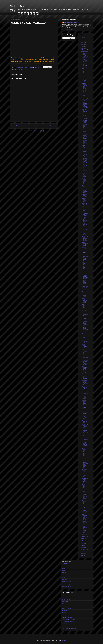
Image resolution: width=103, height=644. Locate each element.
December (85, 50)
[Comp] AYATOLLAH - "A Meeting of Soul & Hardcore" (85, 167)
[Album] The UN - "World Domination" (85, 313)
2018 (82, 37)
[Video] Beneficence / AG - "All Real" (85, 244)
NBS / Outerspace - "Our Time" (85, 155)
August (84, 538)
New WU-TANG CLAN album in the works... (85, 496)
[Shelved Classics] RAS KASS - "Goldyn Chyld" (85, 403)
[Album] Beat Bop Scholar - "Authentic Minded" (85, 55)
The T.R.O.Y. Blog (66, 624)
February (84, 549)
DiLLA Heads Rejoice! (85, 69)
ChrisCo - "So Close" (85, 318)
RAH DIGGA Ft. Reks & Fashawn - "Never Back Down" (85, 207)
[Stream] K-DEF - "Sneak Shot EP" (85, 142)
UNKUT (64, 626)
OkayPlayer (65, 610)
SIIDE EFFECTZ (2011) (67, 586)
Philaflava (64, 613)
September (85, 537)
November (85, 52)
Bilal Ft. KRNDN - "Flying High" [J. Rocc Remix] (85, 517)
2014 (82, 45)
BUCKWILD (65, 568)
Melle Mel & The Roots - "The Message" (85, 232)
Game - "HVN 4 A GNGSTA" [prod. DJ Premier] (85, 238)
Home (34, 126)
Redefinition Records (67, 615)
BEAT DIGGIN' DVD (85, 421)
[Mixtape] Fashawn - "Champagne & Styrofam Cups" (85, 189)
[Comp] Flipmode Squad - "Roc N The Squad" (85, 347)
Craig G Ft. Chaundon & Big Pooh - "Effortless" (85, 323)
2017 (82, 39)
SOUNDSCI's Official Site (68, 617)
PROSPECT (65, 580)
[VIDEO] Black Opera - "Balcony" (85, 450)
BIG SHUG (65, 566)
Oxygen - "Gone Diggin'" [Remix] (84, 65)
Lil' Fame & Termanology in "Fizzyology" (85, 382)
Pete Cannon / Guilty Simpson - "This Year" (85, 79)
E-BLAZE (64, 573)
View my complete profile (68, 29)
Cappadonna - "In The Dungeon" (85, 432)
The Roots (24, 70)
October (84, 535)
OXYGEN (64, 577)
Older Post (53, 126)
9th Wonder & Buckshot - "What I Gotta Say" (85, 427)
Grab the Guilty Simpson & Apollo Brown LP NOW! (85, 410)
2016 (82, 41)
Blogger (64, 640)
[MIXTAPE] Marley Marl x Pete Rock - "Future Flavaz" (84, 128)
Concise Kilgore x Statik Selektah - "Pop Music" (85, 181)
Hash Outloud (65, 606)
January (84, 551)
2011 (82, 553)
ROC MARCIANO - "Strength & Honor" (85, 307)
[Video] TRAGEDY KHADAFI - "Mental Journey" (85, 120)
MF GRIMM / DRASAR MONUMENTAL (71, 575)
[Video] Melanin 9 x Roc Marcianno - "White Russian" (85, 148)
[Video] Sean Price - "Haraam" (85, 195)
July (83, 540)
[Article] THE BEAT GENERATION (85, 511)
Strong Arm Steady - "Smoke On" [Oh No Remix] (85, 86)
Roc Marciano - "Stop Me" (85, 336)
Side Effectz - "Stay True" (85, 264)
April (83, 546)
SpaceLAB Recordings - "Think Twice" (85, 99)
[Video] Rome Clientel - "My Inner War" (85, 288)
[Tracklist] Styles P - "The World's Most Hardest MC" (85, 525)
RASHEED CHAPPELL (67, 582)
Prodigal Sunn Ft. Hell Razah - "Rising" (85, 294)
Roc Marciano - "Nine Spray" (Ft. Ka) (85, 389)
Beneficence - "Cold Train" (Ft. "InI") (85, 341)
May (83, 544)
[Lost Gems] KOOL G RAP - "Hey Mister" (85, 174)
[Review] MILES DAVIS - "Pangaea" (85, 444)
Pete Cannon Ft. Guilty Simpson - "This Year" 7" (85, 161)
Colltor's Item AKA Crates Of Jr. (69, 597)
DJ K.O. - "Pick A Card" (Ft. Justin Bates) (85, 300)
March (84, 547)
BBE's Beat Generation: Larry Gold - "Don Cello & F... (85, 473)
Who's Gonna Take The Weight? (69, 628)
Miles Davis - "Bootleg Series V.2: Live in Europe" (85, 136)
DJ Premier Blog (66, 602)
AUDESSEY (65, 564)
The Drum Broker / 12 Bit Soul (69, 619)
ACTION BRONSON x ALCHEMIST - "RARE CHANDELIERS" (85, 257)
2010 (82, 555)
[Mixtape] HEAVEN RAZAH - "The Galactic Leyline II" (85, 112)
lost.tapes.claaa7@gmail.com (71, 22)
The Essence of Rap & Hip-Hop (69, 622)
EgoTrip (64, 604)
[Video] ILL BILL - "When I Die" (84, 200)
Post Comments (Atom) (37, 131)
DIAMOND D (65, 571)
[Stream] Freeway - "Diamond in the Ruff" (85, 93)
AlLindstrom (65, 595)
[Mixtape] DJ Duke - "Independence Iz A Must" (85, 330)
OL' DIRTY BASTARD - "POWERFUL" (85, 226)
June (83, 542)
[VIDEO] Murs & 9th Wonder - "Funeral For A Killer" (85, 488)
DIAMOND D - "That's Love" (85, 61)
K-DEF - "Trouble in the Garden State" (85, 456)
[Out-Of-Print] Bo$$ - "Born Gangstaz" (85, 480)
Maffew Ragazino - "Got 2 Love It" (85, 73)
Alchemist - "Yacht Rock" (84, 531)
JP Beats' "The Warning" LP (85, 417)
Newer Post (15, 126)
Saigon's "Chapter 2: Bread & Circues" (85, 376)
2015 (82, 43)
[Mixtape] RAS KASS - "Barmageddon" (85, 283)
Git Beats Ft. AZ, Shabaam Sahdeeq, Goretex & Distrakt (85, 276)
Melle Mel (18, 70)
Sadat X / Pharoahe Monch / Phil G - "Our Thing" (85, 369)
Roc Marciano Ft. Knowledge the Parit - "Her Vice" (85, 504)
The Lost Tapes (18, 6)
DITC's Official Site (66, 599)
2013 (82, 46)
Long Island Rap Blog (67, 608)
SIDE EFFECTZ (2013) (67, 584)
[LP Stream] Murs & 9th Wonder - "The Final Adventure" (85, 355)
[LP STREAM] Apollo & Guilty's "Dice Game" (85, 396)
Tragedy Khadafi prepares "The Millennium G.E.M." (85, 105)
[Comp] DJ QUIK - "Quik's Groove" (84, 249)
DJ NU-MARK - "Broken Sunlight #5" (84, 269)
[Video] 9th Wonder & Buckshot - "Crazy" (85, 214)
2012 (82, 48)
